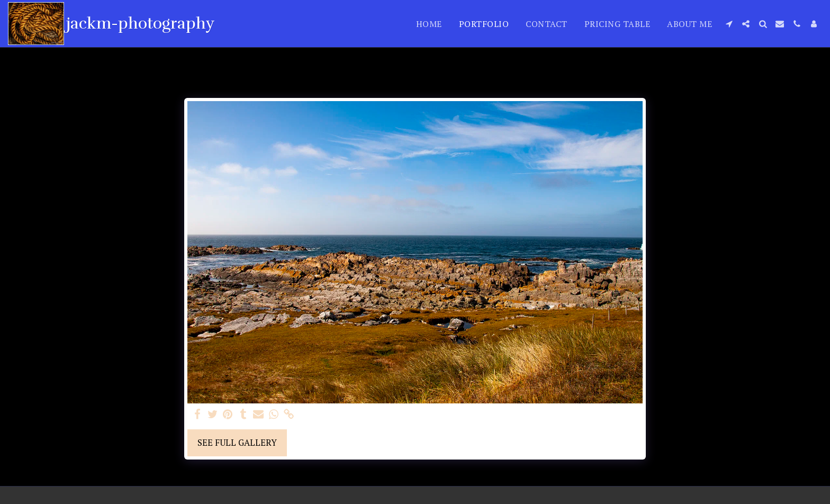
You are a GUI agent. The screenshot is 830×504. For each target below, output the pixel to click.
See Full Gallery (237, 443)
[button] (729, 24)
